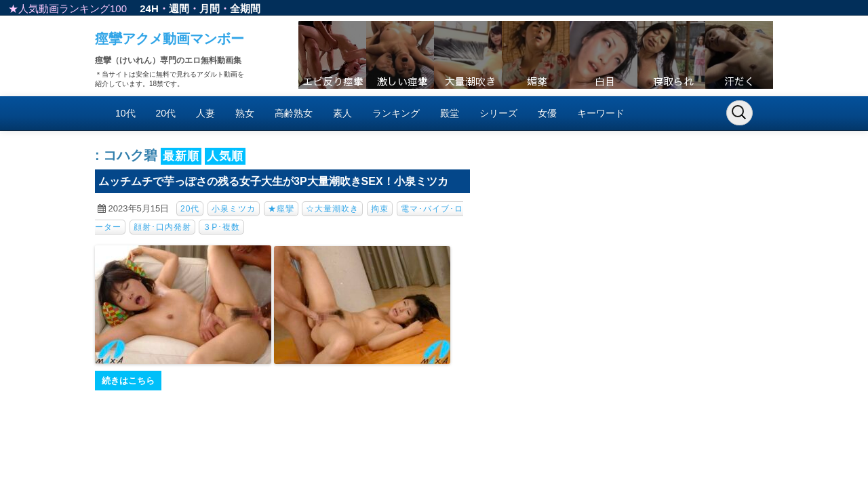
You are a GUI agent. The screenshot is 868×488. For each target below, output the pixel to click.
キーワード (601, 113)
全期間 (245, 8)
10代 (125, 113)
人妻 (205, 113)
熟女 (245, 113)
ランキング (396, 113)
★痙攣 (281, 209)
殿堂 (450, 113)
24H (149, 8)
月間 (210, 8)
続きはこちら (128, 381)
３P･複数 (221, 227)
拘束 (380, 209)
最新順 (181, 156)
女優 (547, 113)
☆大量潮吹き (332, 209)
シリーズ (498, 113)
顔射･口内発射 (162, 227)
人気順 (225, 156)
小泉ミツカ (234, 209)
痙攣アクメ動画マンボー (170, 39)
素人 (342, 113)
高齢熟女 (294, 113)
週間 (179, 8)
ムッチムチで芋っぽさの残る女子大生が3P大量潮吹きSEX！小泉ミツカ (273, 181)
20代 (166, 113)
